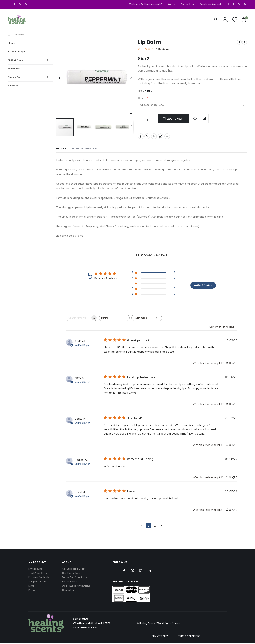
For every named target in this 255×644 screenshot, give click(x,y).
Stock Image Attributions (76, 587)
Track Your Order (38, 574)
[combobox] (115, 319)
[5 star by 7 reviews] (154, 274)
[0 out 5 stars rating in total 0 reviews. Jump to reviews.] (154, 49)
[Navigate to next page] (162, 527)
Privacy (32, 591)
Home (9, 35)
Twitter (148, 137)
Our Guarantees (71, 574)
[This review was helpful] (227, 364)
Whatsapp (161, 137)
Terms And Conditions (75, 578)
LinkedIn (154, 137)
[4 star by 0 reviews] (154, 280)
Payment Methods (39, 578)
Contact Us (187, 4)
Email (168, 137)
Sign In (171, 4)
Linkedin (149, 572)
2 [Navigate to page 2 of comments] (155, 527)
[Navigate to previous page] (142, 527)
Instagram (141, 572)
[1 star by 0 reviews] (154, 296)
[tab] (62, 150)
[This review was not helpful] (234, 364)
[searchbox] (79, 319)
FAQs (31, 587)
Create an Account (210, 4)
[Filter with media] (147, 319)
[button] (131, 114)
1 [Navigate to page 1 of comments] (149, 527)
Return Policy (69, 583)
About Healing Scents (74, 570)
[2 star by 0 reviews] (154, 290)
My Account (35, 570)
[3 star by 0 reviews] (154, 285)
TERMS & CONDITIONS (189, 637)
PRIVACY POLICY (160, 637)
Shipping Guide (37, 583)
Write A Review (203, 286)
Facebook (141, 137)
